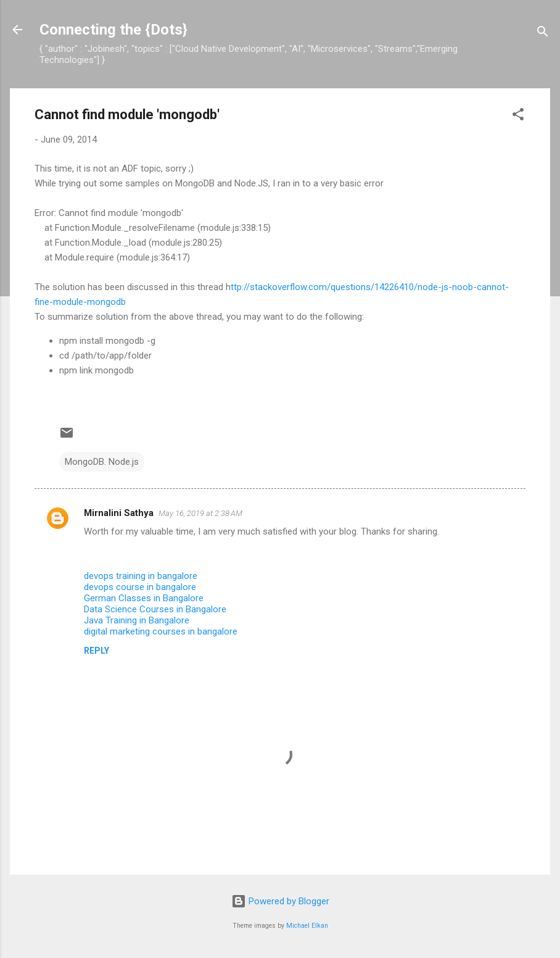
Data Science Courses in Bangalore (155, 609)
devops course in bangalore (140, 587)
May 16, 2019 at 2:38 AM (200, 513)
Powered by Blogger (280, 901)
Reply (97, 651)
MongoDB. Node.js (102, 462)
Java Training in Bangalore (137, 620)
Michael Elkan (307, 926)
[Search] (543, 34)
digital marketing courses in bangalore (161, 631)
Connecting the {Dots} (113, 30)
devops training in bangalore (141, 576)
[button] (518, 116)
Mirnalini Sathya (119, 513)
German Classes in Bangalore (144, 598)
